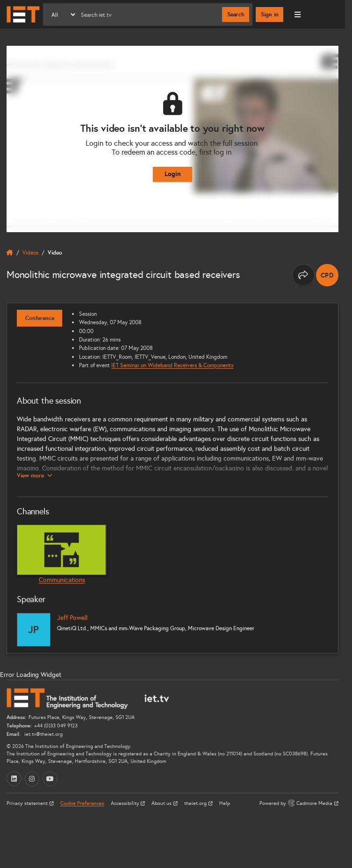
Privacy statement (28, 803)
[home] (10, 253)
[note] (327, 275)
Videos (30, 253)
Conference (40, 318)
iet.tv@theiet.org (43, 734)
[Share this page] (303, 275)
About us (162, 803)
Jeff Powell (72, 618)
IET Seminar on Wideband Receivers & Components (172, 365)
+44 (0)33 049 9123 (56, 726)
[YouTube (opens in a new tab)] (50, 779)
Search (236, 14)
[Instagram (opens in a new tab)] (32, 779)
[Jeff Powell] (34, 630)
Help (225, 803)
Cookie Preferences (82, 803)
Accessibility (126, 803)
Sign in (270, 14)
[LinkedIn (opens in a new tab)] (14, 779)
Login (173, 174)
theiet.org (196, 803)
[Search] (149, 14)
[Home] (23, 14)
